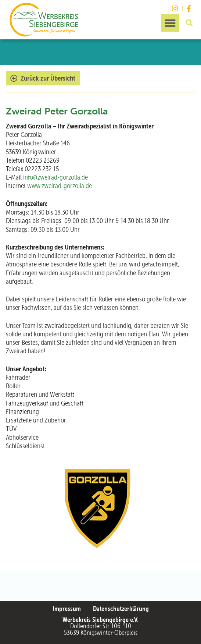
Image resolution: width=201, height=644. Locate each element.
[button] (170, 23)
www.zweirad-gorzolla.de (60, 186)
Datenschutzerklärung (121, 609)
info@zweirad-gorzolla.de (55, 177)
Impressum (67, 609)
